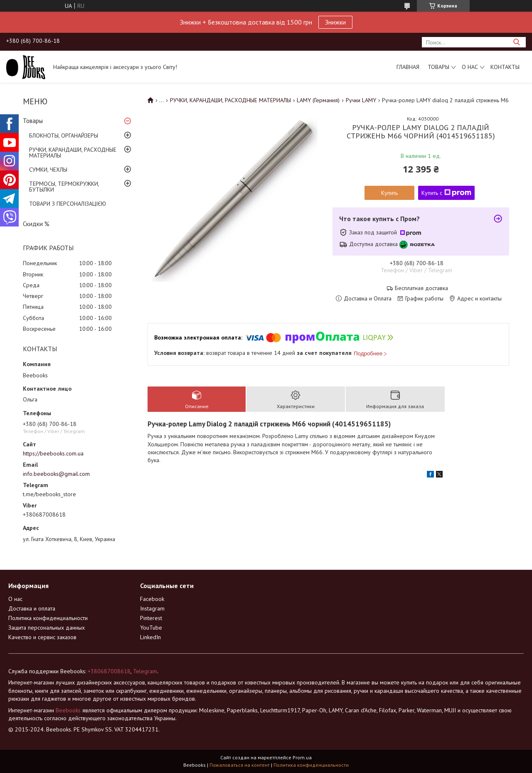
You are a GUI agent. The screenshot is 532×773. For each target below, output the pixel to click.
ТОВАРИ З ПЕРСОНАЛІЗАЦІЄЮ (68, 204)
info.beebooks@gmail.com (56, 474)
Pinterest (151, 618)
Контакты (505, 67)
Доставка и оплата (32, 608)
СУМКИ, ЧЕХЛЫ (48, 170)
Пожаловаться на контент (240, 765)
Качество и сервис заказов (42, 637)
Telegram (145, 671)
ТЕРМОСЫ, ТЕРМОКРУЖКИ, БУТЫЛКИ (64, 187)
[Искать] (516, 42)
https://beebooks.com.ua (53, 453)
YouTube (151, 628)
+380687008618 (109, 671)
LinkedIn (150, 637)
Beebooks (68, 710)
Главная (408, 67)
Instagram (152, 608)
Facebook (152, 599)
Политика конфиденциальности (48, 618)
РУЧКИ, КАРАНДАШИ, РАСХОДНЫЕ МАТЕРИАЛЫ (73, 153)
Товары (438, 67)
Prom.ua (302, 757)
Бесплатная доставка (421, 288)
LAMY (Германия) (318, 100)
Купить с (446, 193)
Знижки (335, 22)
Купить (389, 193)
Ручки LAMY (361, 100)
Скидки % (36, 224)
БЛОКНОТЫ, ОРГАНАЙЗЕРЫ (64, 135)
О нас (470, 67)
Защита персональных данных (47, 628)
